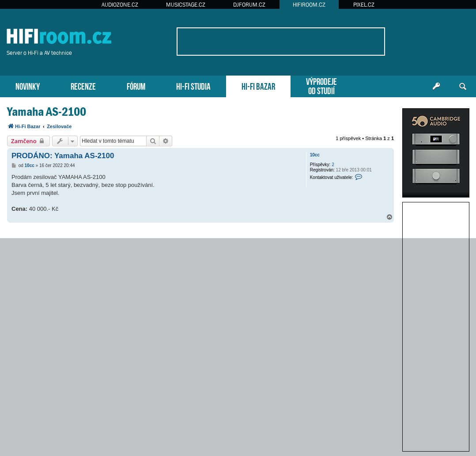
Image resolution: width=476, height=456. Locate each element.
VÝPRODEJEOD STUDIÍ (321, 85)
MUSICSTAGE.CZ (186, 5)
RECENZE (83, 85)
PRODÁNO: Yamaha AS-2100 (63, 156)
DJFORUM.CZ (249, 5)
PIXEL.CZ (364, 5)
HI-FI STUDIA (193, 85)
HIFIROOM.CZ (309, 5)
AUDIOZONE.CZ (120, 5)
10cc (315, 155)
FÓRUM (136, 85)
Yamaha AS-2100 (47, 112)
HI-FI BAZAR (258, 85)
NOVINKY (28, 85)
